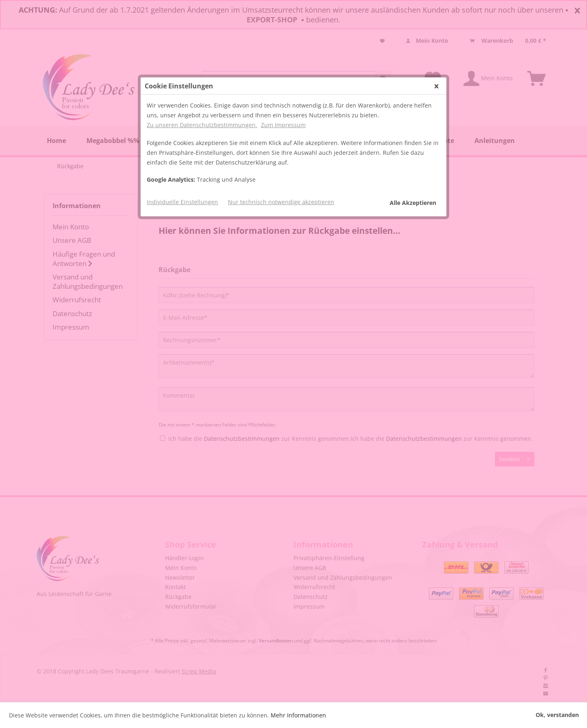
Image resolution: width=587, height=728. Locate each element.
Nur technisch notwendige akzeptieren (281, 202)
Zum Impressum (283, 125)
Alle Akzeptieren (413, 203)
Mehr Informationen (298, 715)
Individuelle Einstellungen (182, 202)
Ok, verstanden (557, 715)
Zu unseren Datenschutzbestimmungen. (202, 125)
